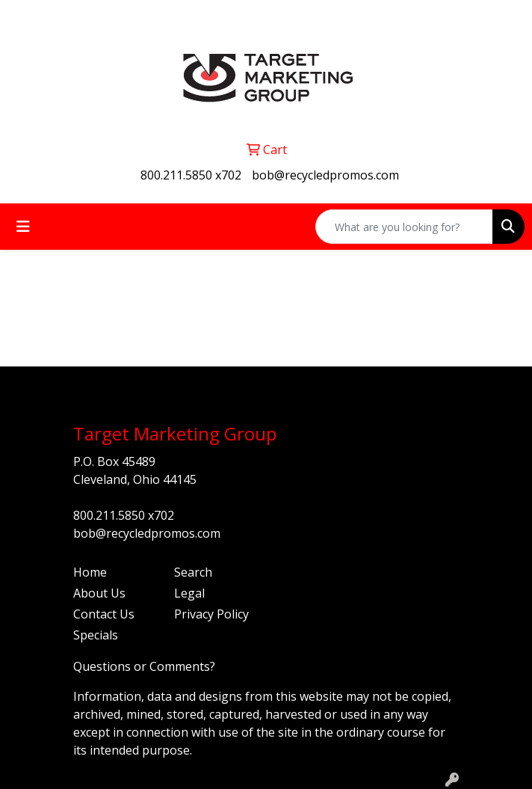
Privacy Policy (211, 614)
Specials (96, 635)
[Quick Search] (404, 227)
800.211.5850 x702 (191, 175)
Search (193, 572)
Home (90, 572)
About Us (99, 593)
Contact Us (104, 614)
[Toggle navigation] (23, 227)
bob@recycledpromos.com (325, 175)
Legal (189, 593)
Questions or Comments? (144, 666)
